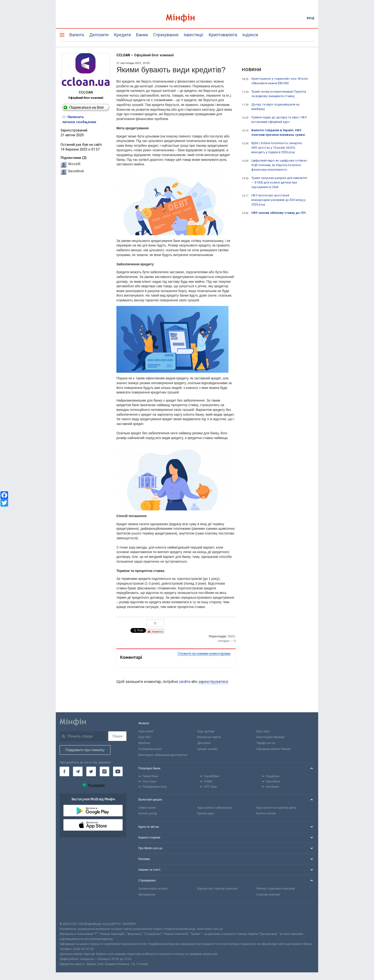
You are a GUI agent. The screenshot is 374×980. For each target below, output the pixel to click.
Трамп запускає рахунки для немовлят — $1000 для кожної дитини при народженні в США (280, 182)
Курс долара (206, 731)
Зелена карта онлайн (153, 889)
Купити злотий (266, 813)
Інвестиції (193, 35)
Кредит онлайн (208, 749)
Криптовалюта (223, 35)
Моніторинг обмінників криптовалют (163, 755)
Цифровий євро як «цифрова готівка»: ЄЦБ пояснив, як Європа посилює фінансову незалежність (280, 165)
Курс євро (263, 731)
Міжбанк (144, 743)
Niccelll (74, 164)
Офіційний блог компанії (86, 98)
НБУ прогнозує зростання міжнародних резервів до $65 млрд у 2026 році (278, 200)
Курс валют (146, 731)
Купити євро (206, 813)
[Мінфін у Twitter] (91, 771)
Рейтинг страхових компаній (275, 889)
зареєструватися (213, 682)
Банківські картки (209, 737)
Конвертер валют (150, 749)
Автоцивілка (147, 895)
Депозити (99, 35)
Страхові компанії (268, 895)
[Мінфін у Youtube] (118, 771)
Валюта (77, 35)
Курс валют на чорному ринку (276, 808)
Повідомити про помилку (85, 750)
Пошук (117, 736)
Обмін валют (147, 808)
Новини (252, 70)
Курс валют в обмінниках (214, 808)
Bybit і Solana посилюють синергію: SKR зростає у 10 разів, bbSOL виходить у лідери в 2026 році (277, 148)
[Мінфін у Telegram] (78, 771)
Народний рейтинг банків (273, 749)
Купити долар (148, 813)
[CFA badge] (70, 912)
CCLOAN (123, 55)
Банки (142, 35)
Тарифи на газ (266, 743)
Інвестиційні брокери (270, 737)
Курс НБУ (145, 737)
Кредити (122, 35)
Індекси (250, 35)
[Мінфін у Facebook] (64, 771)
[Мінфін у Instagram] (104, 771)
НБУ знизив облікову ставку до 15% (279, 213)
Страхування (166, 35)
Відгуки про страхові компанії (217, 889)
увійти (185, 682)
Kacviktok (76, 171)
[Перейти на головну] (187, 18)
